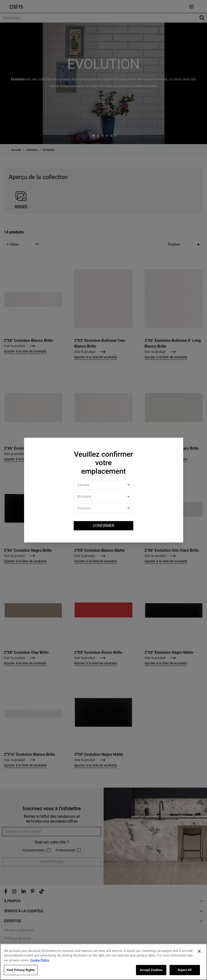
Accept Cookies (151, 970)
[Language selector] (103, 508)
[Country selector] (103, 485)
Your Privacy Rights (21, 970)
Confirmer (103, 526)
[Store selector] (103, 497)
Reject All (185, 970)
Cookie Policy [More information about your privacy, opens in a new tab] (40, 960)
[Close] (199, 951)
